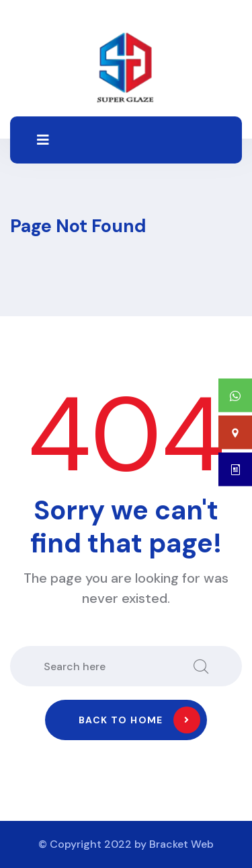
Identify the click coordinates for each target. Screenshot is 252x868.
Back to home (139, 720)
